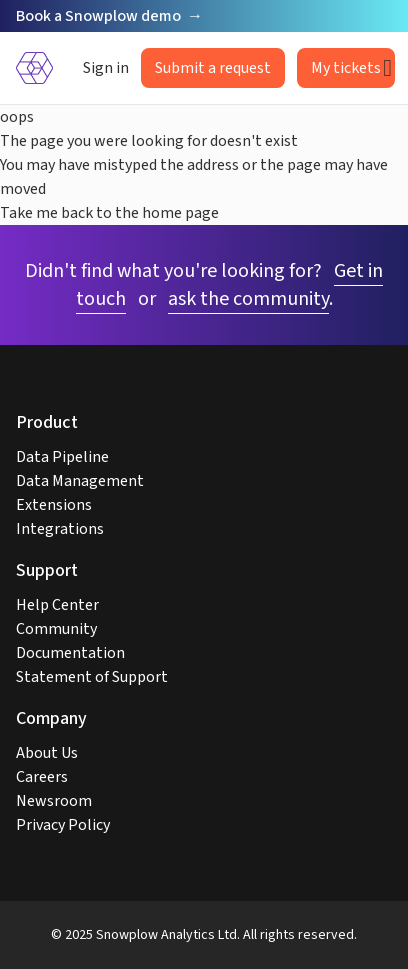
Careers (42, 777)
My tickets (346, 68)
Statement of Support (92, 677)
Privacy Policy (63, 825)
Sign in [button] (106, 68)
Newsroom (54, 801)
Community (56, 629)
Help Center (57, 605)
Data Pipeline (62, 457)
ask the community (248, 299)
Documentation (70, 653)
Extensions (54, 505)
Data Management (80, 481)
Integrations (60, 529)
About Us (47, 753)
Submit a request (213, 68)
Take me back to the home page (109, 213)
